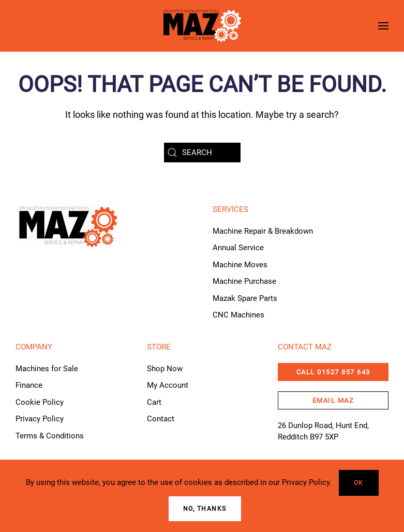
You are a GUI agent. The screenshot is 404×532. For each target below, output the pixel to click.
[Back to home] (202, 26)
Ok (359, 483)
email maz (333, 400)
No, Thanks (205, 509)
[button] (383, 26)
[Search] (202, 153)
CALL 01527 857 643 (333, 372)
